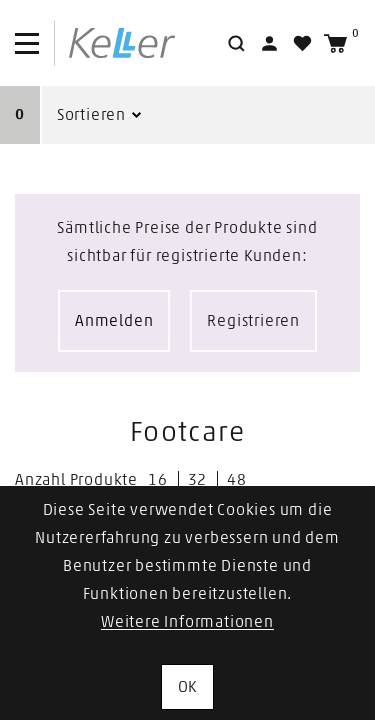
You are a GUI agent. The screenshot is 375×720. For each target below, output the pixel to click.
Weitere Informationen (187, 622)
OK (188, 687)
